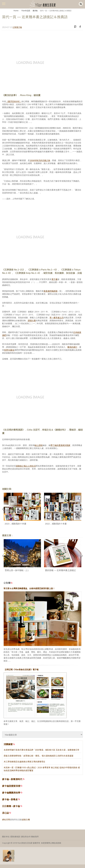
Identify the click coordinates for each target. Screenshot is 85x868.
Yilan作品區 (26, 11)
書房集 (35, 11)
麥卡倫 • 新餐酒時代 (12, 779)
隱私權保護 (15, 837)
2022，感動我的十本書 (56, 524)
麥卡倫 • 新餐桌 (10, 799)
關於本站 (6, 837)
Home (16, 11)
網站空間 (6, 820)
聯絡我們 (35, 837)
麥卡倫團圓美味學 (11, 793)
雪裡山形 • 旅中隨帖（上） (17, 570)
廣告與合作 (26, 837)
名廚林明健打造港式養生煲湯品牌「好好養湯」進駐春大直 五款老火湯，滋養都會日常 (42, 750)
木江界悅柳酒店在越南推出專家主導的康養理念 (24, 762)
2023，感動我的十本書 (15, 524)
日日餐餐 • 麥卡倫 (11, 806)
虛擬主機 (26, 820)
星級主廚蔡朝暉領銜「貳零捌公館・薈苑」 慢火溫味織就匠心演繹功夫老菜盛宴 (39, 756)
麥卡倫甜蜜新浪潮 (11, 786)
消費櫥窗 (9, 744)
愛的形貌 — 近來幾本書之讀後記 (60, 570)
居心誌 (6, 813)
